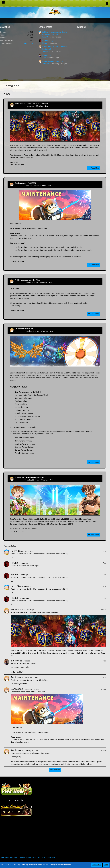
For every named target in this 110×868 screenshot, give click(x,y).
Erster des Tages (49, 41)
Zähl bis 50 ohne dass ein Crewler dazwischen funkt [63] (47, 554)
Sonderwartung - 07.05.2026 (53, 61)
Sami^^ (45, 58)
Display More (55, 770)
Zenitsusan (46, 52)
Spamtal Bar (47, 55)
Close (106, 865)
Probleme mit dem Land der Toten (27, 280)
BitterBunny (29, 43)
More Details (97, 865)
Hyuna (45, 43)
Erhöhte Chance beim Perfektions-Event (30, 477)
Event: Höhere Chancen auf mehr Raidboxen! (32, 104)
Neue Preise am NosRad (24, 329)
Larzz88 (45, 37)
